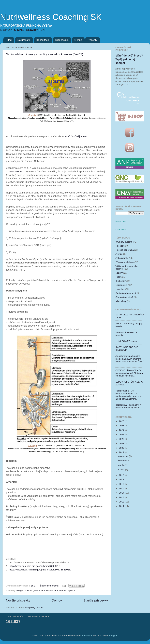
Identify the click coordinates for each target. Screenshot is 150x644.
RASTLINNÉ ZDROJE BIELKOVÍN (127, 349)
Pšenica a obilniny (125, 262)
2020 (122, 448)
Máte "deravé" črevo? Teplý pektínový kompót (129, 59)
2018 (122, 475)
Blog (9, 40)
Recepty (92, 40)
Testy (118, 277)
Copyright (33, 115)
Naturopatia (24, 40)
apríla (121, 465)
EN (42, 30)
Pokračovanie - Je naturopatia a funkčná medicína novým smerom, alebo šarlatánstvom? (129, 395)
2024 (122, 430)
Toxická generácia (34, 590)
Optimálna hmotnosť (126, 293)
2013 (122, 497)
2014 (122, 493)
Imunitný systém (124, 242)
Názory (119, 273)
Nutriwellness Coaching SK (51, 17)
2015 (122, 488)
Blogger (113, 636)
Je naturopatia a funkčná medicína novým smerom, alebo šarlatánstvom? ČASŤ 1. (130, 360)
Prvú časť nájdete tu (76, 136)
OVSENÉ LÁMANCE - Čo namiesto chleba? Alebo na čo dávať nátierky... (129, 373)
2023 (122, 435)
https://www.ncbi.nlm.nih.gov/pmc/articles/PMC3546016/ (40, 570)
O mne (78, 40)
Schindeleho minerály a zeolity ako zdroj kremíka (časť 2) (45, 54)
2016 (122, 484)
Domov (57, 600)
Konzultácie (43, 40)
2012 (122, 502)
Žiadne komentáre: (49, 586)
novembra (124, 456)
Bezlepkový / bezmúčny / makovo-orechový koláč (128, 406)
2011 (122, 506)
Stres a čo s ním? (124, 297)
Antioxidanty (122, 258)
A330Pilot (87, 636)
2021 (122, 444)
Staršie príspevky (96, 600)
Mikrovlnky (121, 301)
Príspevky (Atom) (34, 607)
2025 (122, 426)
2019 (122, 452)
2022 (122, 439)
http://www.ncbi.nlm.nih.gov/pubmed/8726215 (35, 566)
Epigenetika (121, 285)
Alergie (20, 590)
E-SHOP (6, 30)
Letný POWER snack (126, 341)
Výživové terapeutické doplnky (59, 590)
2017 (122, 479)
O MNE (19, 30)
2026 (122, 421)
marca (122, 470)
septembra (124, 461)
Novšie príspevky (18, 600)
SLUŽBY (33, 30)
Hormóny (120, 289)
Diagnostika (62, 40)
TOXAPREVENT (15, 172)
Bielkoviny (121, 281)
